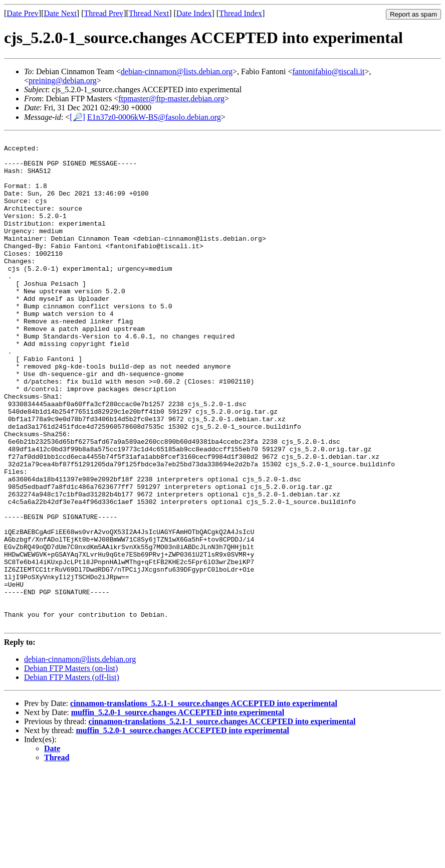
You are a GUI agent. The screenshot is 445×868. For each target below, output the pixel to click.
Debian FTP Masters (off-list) (72, 775)
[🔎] (77, 117)
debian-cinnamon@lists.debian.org (177, 71)
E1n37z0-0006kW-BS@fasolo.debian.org (154, 117)
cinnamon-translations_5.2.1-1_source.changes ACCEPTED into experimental (204, 801)
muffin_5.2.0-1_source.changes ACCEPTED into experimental (178, 810)
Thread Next (149, 13)
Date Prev (23, 13)
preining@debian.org (63, 80)
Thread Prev (103, 13)
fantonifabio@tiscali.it (328, 71)
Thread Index (241, 13)
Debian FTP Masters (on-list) (71, 766)
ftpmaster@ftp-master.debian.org (171, 99)
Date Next (60, 13)
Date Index (194, 13)
